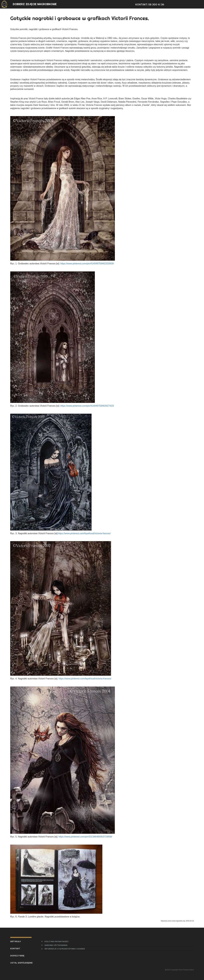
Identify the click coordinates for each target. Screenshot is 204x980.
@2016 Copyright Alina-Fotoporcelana (179, 970)
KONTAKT (15, 949)
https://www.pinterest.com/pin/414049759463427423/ (87, 406)
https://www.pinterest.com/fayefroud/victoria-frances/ (84, 533)
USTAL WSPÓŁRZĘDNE (21, 963)
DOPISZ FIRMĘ (17, 956)
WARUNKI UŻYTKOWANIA (56, 945)
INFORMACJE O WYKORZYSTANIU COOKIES (65, 949)
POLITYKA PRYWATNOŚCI (57, 941)
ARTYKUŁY (15, 941)
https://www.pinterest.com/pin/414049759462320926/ (87, 264)
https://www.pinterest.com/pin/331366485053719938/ (85, 837)
